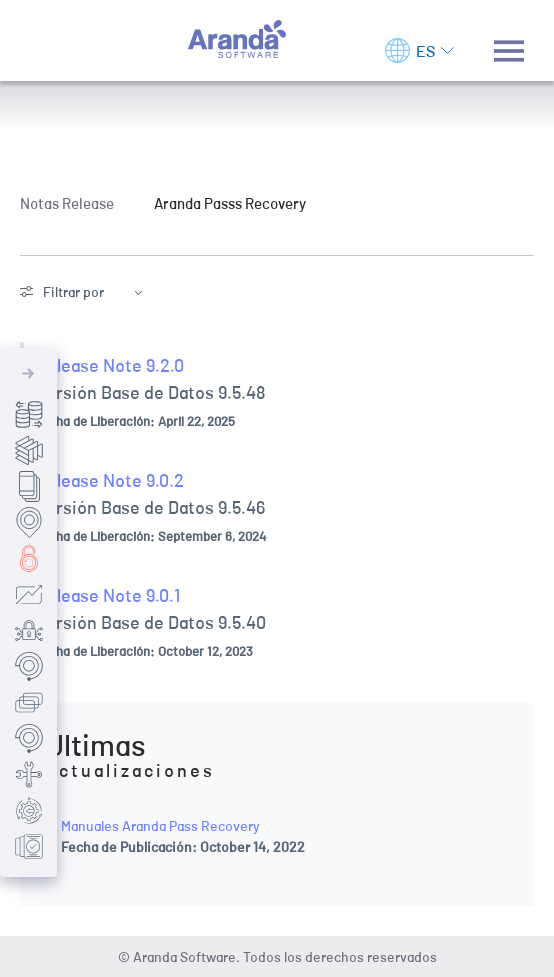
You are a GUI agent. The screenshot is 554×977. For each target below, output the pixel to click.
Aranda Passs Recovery (230, 203)
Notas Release (67, 203)
